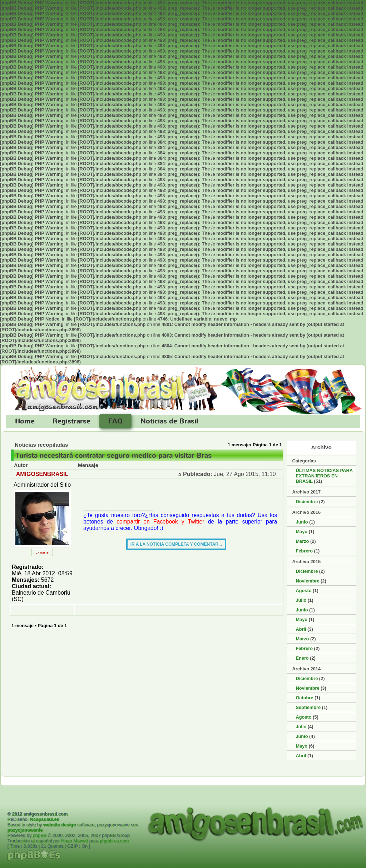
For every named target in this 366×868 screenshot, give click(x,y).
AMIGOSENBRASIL (42, 474)
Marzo (302, 541)
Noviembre (307, 581)
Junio (302, 522)
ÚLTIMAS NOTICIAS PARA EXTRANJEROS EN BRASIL (324, 476)
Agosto (303, 591)
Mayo (301, 532)
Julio (301, 600)
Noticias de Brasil (169, 421)
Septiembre (308, 707)
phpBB (40, 835)
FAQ (115, 421)
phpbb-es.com (114, 841)
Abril (301, 629)
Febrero (304, 551)
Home (25, 421)
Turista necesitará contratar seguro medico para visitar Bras (113, 456)
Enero (302, 658)
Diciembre (307, 502)
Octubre (304, 698)
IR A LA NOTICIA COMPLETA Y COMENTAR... (176, 544)
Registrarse (71, 421)
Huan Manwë (75, 841)
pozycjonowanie (25, 830)
